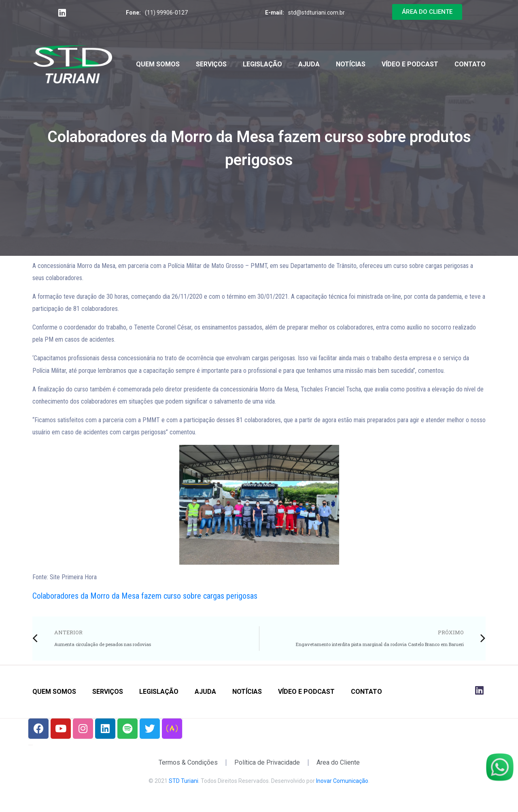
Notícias (351, 64)
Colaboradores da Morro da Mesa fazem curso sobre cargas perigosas (145, 596)
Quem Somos (158, 64)
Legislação (262, 64)
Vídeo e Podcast (410, 64)
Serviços (211, 64)
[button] (427, 12)
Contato (470, 64)
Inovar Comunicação (342, 781)
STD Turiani (184, 781)
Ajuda (309, 64)
